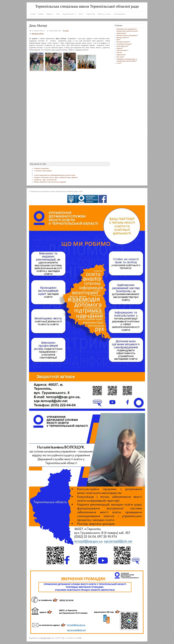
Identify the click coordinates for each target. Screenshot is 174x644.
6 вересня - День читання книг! (45, 180)
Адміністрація (121, 33)
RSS (67, 31)
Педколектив (121, 55)
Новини (120, 48)
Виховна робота (38, 34)
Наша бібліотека (123, 46)
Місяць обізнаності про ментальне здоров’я (50, 182)
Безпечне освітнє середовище (127, 35)
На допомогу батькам (124, 44)
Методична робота (123, 42)
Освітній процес (122, 50)
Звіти (119, 40)
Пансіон (119, 53)
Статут (119, 63)
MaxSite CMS (45, 638)
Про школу (120, 57)
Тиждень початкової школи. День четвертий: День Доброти (56, 177)
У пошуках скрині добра (43, 171)
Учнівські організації (41, 168)
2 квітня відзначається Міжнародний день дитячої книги (55, 175)
